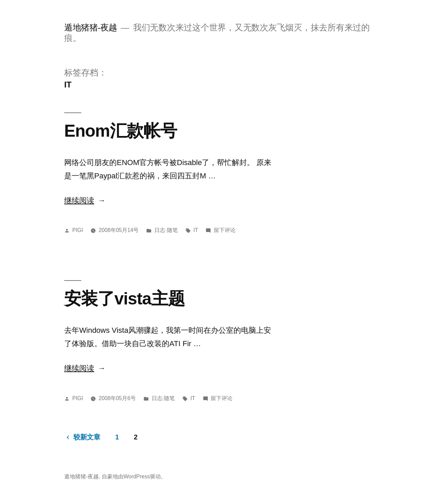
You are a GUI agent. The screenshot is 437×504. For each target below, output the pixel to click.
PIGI (78, 230)
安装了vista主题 (124, 298)
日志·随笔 (166, 230)
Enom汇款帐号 (121, 131)
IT (196, 230)
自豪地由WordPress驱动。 (134, 476)
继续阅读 (85, 200)
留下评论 (225, 230)
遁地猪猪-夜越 (91, 28)
